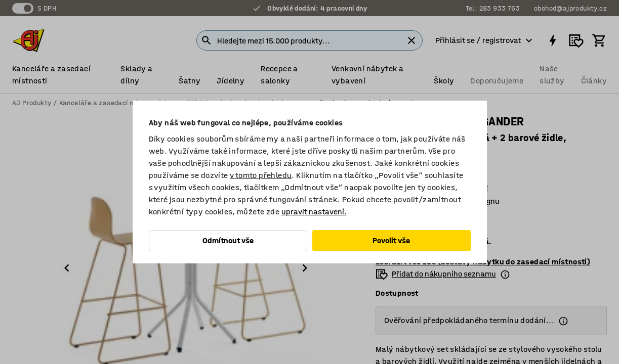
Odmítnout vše (228, 240)
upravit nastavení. (314, 212)
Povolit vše (391, 240)
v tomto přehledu (261, 175)
